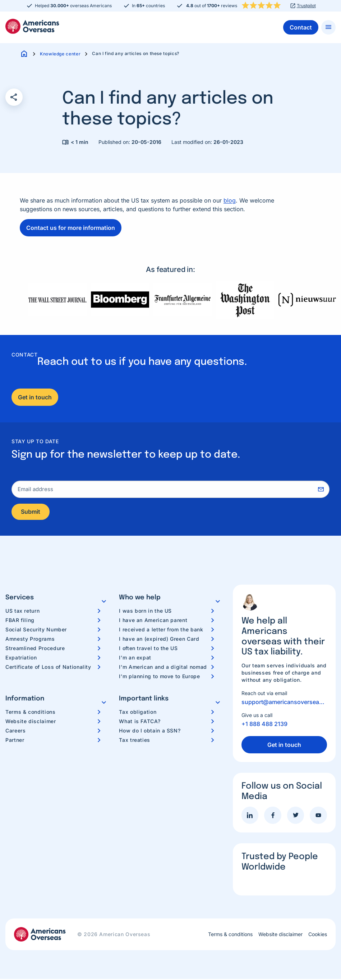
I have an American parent (153, 621)
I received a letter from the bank (161, 630)
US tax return (22, 611)
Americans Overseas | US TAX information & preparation (32, 26)
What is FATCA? (140, 722)
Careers (15, 731)
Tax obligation (138, 713)
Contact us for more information (71, 228)
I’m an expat (135, 658)
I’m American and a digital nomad (163, 668)
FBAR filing (20, 621)
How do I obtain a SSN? (150, 731)
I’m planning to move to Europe (159, 677)
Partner (15, 741)
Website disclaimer (31, 722)
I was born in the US (145, 611)
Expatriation (21, 658)
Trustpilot (306, 6)
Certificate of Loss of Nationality (48, 668)
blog (230, 200)
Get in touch (35, 397)
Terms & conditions (31, 713)
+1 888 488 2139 (264, 725)
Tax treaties (135, 741)
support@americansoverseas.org (284, 703)
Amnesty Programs (30, 639)
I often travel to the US (148, 649)
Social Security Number (36, 630)
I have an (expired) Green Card (159, 639)
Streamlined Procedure (35, 649)
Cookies (318, 935)
